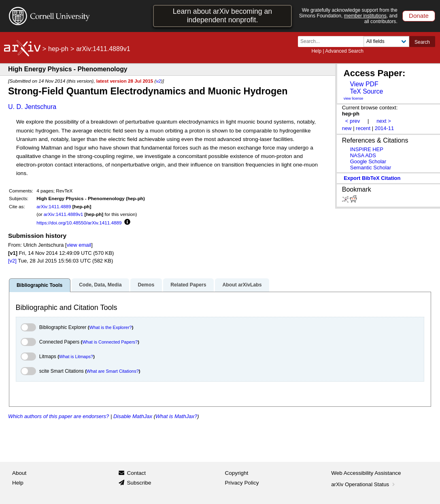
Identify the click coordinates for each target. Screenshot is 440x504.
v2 (158, 81)
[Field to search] (386, 42)
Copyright (237, 473)
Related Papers (188, 285)
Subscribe (139, 483)
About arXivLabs (242, 285)
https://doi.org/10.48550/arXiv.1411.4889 (79, 223)
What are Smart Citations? (113, 371)
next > (384, 121)
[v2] (12, 261)
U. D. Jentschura (32, 107)
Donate (419, 16)
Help (316, 51)
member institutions (365, 16)
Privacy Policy (242, 483)
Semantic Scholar (371, 168)
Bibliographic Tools (39, 285)
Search (422, 42)
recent (363, 128)
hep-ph (58, 49)
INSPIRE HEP (367, 149)
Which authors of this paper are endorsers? (58, 416)
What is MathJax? (176, 416)
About (19, 473)
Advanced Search (344, 51)
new (347, 128)
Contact (136, 473)
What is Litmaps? (76, 357)
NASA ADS (363, 155)
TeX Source (366, 91)
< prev (353, 121)
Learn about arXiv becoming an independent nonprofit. (222, 16)
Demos (146, 285)
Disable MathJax (133, 416)
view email (79, 245)
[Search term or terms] (333, 42)
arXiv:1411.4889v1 (63, 214)
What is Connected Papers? (110, 342)
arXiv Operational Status (364, 484)
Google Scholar (368, 161)
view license (354, 98)
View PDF (364, 84)
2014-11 (385, 128)
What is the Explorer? (111, 327)
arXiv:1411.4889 (54, 206)
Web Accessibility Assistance (366, 473)
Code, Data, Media (100, 285)
